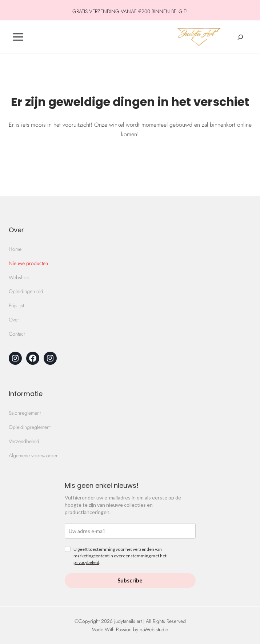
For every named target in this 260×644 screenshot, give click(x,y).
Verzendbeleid (24, 441)
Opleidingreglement (30, 427)
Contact (17, 334)
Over (14, 320)
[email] (130, 531)
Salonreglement (25, 413)
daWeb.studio (154, 629)
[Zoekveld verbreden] (240, 37)
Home (15, 249)
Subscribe (130, 580)
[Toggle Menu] (18, 37)
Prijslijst (16, 305)
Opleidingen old (26, 291)
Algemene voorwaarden (34, 455)
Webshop (19, 277)
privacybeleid (86, 562)
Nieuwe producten (28, 263)
